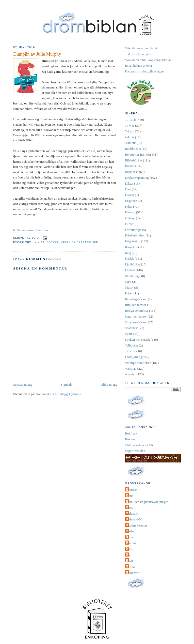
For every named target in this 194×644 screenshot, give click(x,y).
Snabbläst (131, 328)
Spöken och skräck (137, 340)
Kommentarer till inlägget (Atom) (58, 394)
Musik (129, 287)
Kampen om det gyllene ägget (145, 71)
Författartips (133, 230)
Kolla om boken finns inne (31, 230)
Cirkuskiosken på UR (139, 445)
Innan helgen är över (139, 65)
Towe (130, 561)
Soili (129, 555)
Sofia (130, 549)
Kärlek (129, 258)
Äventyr (130, 374)
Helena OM (134, 519)
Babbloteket (133, 149)
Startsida (67, 385)
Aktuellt (130, 143)
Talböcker (132, 345)
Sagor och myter (136, 316)
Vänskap (131, 369)
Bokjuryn (131, 439)
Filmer (129, 224)
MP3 (128, 282)
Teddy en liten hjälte (138, 54)
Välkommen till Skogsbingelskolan (148, 60)
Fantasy (130, 212)
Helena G (132, 513)
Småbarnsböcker (136, 322)
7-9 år (129, 131)
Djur (128, 189)
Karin (130, 531)
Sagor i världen (135, 451)
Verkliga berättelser (79, 242)
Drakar (130, 195)
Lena (130, 537)
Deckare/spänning (137, 178)
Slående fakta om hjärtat (141, 48)
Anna (130, 496)
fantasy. (130, 218)
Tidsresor (131, 351)
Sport (128, 334)
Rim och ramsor (136, 305)
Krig (128, 253)
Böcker (53, 242)
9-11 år (130, 137)
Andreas (132, 490)
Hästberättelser (135, 235)
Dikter (129, 183)
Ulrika (130, 567)
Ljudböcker (133, 264)
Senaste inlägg (23, 385)
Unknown (133, 573)
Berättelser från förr (138, 154)
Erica (130, 508)
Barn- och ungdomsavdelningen (147, 502)
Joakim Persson (136, 525)
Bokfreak (131, 433)
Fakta (129, 207)
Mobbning (132, 276)
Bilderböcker (134, 160)
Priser (129, 293)
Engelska (131, 201)
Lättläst (130, 270)
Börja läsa (132, 172)
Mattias (131, 543)
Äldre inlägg (109, 385)
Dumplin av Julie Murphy (37, 54)
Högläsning (133, 241)
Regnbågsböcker (136, 299)
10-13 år (131, 120)
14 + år (39, 242)
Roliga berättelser (137, 311)
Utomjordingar (135, 357)
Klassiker (131, 247)
